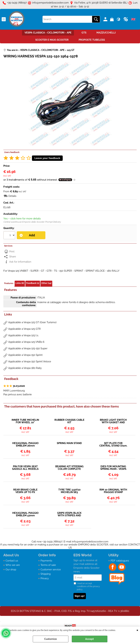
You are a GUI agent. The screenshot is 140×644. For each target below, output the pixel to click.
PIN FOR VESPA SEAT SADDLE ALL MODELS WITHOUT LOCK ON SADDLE (25, 468)
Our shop (11, 570)
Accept (89, 639)
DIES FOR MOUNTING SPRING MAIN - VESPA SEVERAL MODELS (113, 468)
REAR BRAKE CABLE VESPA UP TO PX (25, 491)
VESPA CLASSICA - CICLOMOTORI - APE (48, 33)
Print (12, 252)
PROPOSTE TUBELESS (92, 40)
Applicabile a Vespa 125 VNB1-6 (26, 342)
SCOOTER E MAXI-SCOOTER (52, 40)
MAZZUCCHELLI (106, 33)
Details (12, 196)
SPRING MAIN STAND (69, 443)
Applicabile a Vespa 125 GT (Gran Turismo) (32, 322)
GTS (84, 33)
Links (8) (20, 283)
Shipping (46, 574)
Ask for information (20, 262)
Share (13, 257)
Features (9, 283)
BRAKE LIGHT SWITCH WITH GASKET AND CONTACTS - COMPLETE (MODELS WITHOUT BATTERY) (113, 421)
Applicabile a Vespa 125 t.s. (23, 335)
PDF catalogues (120, 561)
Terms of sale (48, 565)
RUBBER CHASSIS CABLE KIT (69, 421)
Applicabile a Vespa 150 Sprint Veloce (30, 361)
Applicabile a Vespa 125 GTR (24, 329)
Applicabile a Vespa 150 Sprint (25, 355)
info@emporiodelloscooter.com (90, 542)
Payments (46, 561)
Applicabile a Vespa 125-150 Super (28, 348)
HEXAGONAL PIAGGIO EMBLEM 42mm (25, 514)
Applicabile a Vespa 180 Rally (25, 368)
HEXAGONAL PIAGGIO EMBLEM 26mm (25, 445)
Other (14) (46, 283)
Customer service (51, 570)
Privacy (45, 578)
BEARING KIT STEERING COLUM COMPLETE (69, 468)
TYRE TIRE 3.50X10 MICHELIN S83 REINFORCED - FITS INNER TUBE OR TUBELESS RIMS (69, 491)
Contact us (12, 561)
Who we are (13, 565)
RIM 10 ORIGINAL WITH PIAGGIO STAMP (113, 491)
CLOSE (137, 630)
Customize (51, 639)
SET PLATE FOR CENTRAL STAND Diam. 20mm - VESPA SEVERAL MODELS (113, 445)
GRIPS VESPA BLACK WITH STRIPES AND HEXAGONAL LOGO (69, 514)
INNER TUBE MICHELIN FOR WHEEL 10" (25, 421)
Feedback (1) (33, 283)
